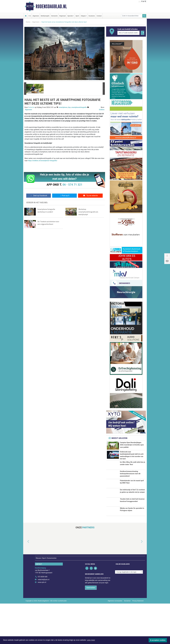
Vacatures (92, 16)
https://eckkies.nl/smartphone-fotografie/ (43, 161)
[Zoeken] (144, 16)
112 (30, 16)
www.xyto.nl (42, 623)
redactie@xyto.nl (44, 620)
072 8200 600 (42, 617)
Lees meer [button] (91, 640)
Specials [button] (70, 16)
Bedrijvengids (45, 16)
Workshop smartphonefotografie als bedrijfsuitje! (88, 212)
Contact (99, 16)
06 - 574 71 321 (72, 185)
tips (69, 107)
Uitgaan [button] (83, 16)
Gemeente (54, 16)
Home (28, 22)
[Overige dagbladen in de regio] (129, 612)
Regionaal (63, 16)
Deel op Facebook (39, 196)
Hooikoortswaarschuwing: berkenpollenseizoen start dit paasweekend (130, 493)
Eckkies (102, 110)
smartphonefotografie (79, 107)
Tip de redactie (90, 196)
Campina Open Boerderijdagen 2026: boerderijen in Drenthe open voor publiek (132, 445)
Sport (77, 16)
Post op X (64, 196)
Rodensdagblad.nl (51, 6)
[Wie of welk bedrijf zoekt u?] (128, 33)
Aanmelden (91, 628)
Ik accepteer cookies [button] (158, 640)
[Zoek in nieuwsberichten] (132, 16)
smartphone (63, 107)
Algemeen (36, 16)
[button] (25, 89)
